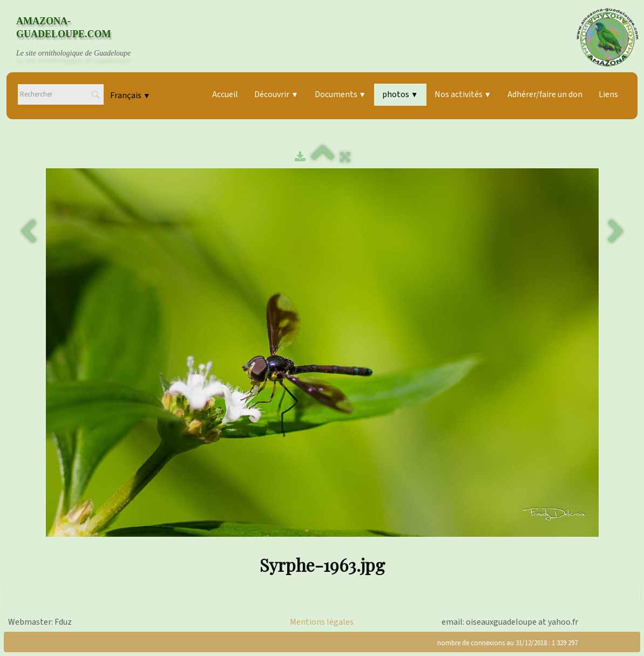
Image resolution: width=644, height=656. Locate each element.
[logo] (84, 37)
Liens (608, 94)
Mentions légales (322, 622)
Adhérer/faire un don (545, 94)
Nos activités (463, 94)
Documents (340, 94)
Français (130, 95)
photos (400, 94)
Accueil (225, 94)
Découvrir (276, 94)
